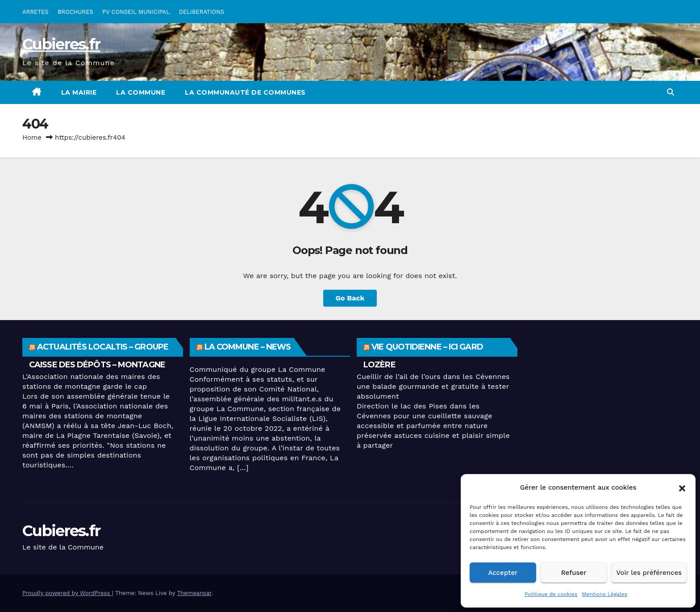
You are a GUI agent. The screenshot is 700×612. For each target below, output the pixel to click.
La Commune (141, 92)
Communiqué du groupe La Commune (258, 369)
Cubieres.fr (61, 44)
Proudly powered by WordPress (67, 593)
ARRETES (35, 12)
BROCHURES (75, 12)
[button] (682, 487)
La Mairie (79, 92)
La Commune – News (248, 347)
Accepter (503, 573)
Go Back (350, 298)
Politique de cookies (551, 594)
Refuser (574, 573)
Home (32, 137)
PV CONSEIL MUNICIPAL (136, 12)
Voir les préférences (649, 573)
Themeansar (194, 593)
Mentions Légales (604, 594)
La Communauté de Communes (245, 92)
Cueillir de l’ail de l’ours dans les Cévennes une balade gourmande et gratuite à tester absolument (433, 386)
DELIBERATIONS (202, 12)
